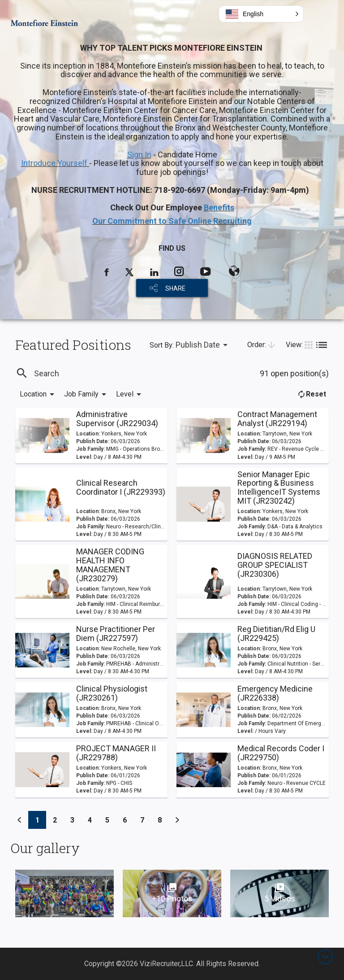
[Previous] (20, 820)
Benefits (219, 207)
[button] (261, 14)
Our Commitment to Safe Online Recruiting (172, 221)
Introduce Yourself (55, 163)
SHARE (175, 288)
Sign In (139, 155)
